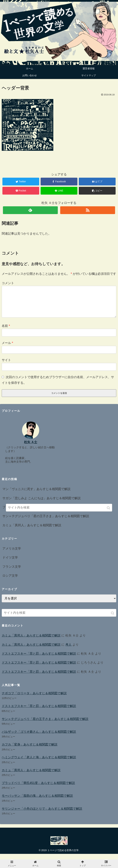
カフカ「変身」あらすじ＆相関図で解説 (30, 750)
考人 (68, 650)
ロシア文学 (10, 581)
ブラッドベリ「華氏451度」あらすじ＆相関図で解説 (38, 788)
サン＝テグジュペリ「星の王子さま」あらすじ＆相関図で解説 (46, 522)
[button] (113, 619)
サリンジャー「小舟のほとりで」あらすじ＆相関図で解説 (42, 814)
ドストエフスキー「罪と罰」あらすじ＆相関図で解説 (39, 659)
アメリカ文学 (12, 554)
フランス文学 (12, 572)
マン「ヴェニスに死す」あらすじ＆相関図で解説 (36, 495)
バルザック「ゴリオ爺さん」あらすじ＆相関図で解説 (39, 737)
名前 (6, 331)
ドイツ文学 (10, 563)
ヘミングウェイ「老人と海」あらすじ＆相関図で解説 (39, 763)
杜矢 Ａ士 (31, 448)
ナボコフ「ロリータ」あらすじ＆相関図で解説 (34, 699)
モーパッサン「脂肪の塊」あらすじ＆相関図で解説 (37, 801)
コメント (8, 283)
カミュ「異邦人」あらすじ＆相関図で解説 (32, 531)
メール (7, 348)
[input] (59, 618)
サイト (6, 366)
